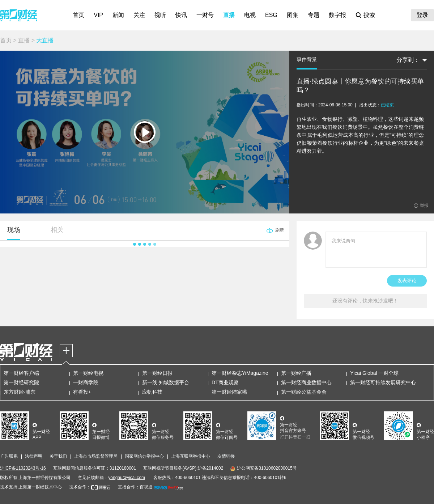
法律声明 (34, 456)
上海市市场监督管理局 (96, 456)
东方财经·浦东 (20, 392)
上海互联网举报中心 (191, 456)
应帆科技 (152, 392)
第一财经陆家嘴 (229, 392)
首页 (78, 15)
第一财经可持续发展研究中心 (383, 382)
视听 (160, 15)
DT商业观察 (225, 382)
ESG (271, 15)
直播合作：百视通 (135, 487)
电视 (250, 15)
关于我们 (58, 456)
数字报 (337, 15)
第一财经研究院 (21, 382)
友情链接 (226, 456)
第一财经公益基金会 (304, 392)
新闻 (118, 15)
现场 (14, 230)
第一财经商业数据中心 (306, 382)
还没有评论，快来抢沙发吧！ (365, 301)
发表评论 (407, 281)
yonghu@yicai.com (127, 478)
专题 (314, 15)
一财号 (205, 15)
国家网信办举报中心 (144, 456)
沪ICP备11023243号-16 (23, 468)
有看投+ (82, 392)
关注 (139, 15)
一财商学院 (86, 382)
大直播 (45, 40)
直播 (229, 15)
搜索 (369, 15)
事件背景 (307, 59)
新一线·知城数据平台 (166, 382)
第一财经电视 (88, 373)
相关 (57, 230)
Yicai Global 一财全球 (374, 373)
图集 (293, 15)
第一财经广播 (296, 373)
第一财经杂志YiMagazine (240, 373)
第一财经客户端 (21, 373)
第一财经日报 (157, 373)
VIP (98, 15)
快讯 (181, 15)
